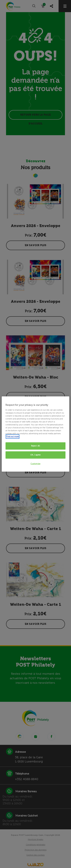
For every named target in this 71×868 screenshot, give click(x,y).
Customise (35, 464)
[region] (35, 434)
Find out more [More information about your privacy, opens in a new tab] (13, 436)
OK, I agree (35, 455)
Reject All (36, 446)
